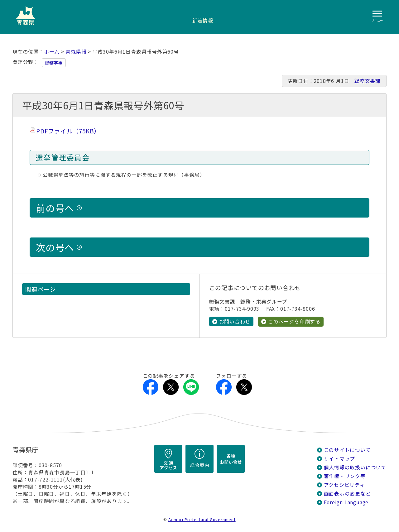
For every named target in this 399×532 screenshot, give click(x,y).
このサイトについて (347, 450)
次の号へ (55, 247)
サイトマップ (340, 459)
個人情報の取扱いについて (355, 467)
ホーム (52, 52)
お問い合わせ (235, 321)
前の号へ (55, 208)
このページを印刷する (294, 321)
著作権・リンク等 (345, 476)
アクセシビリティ (344, 485)
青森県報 (76, 52)
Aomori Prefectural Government (202, 519)
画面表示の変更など (347, 494)
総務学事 (54, 63)
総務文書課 (368, 81)
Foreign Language (346, 502)
